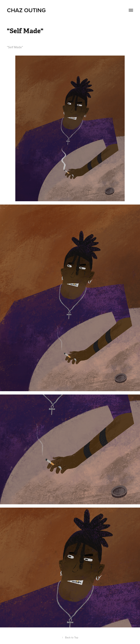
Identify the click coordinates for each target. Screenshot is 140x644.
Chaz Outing (26, 10)
